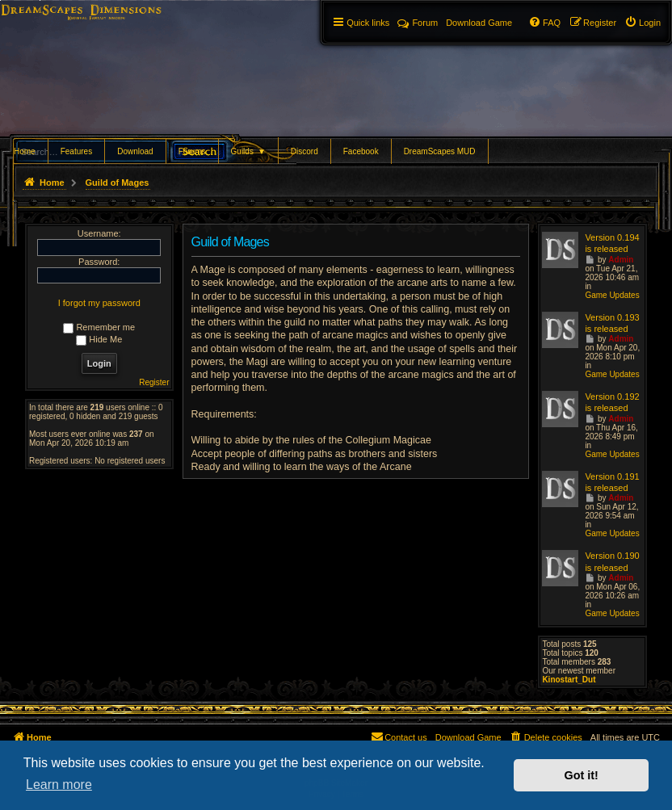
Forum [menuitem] (418, 23)
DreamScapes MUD (440, 151)
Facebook (361, 151)
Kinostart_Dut (569, 680)
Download (135, 151)
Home (25, 151)
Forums (192, 151)
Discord (304, 151)
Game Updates (612, 295)
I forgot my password (99, 303)
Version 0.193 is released (612, 323)
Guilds (248, 151)
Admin (621, 260)
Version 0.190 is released (612, 561)
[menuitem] (643, 23)
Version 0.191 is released (612, 482)
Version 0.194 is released (612, 243)
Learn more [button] (59, 785)
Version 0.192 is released (612, 402)
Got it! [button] (582, 775)
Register (154, 382)
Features (76, 151)
